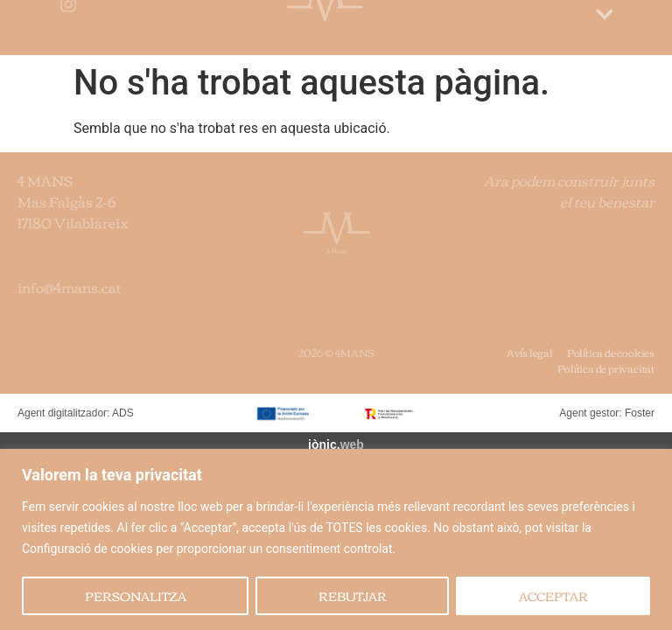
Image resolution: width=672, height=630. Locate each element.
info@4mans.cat (70, 287)
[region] (336, 539)
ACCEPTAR (553, 596)
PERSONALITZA (136, 596)
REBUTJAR (353, 596)
